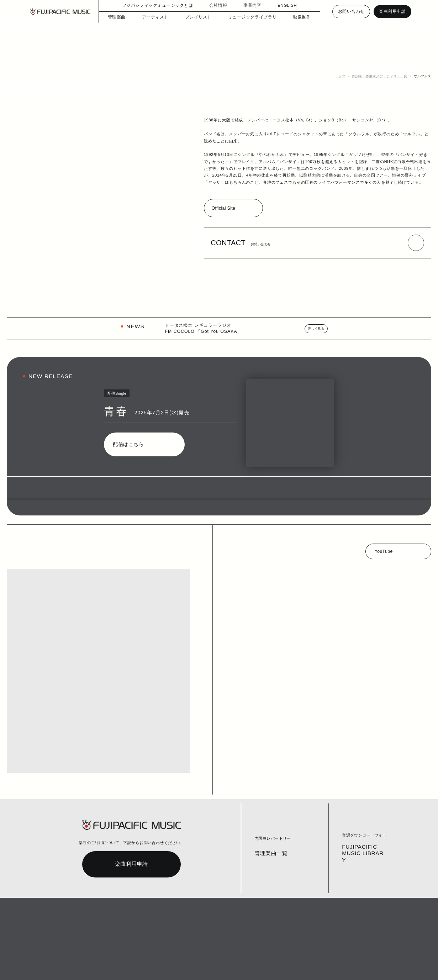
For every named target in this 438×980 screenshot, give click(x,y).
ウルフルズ (424, 77)
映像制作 (296, 17)
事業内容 (250, 6)
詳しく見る (317, 329)
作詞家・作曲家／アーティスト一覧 (384, 77)
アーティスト (160, 17)
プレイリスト (199, 17)
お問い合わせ (352, 12)
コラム (81, 966)
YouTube (384, 552)
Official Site (224, 209)
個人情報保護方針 (133, 966)
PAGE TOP (400, 948)
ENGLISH (284, 6)
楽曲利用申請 (392, 12)
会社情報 (216, 6)
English (210, 966)
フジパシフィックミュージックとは (158, 6)
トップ (347, 77)
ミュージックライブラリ (249, 17)
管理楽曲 (123, 17)
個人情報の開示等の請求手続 (175, 966)
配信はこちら (127, 445)
